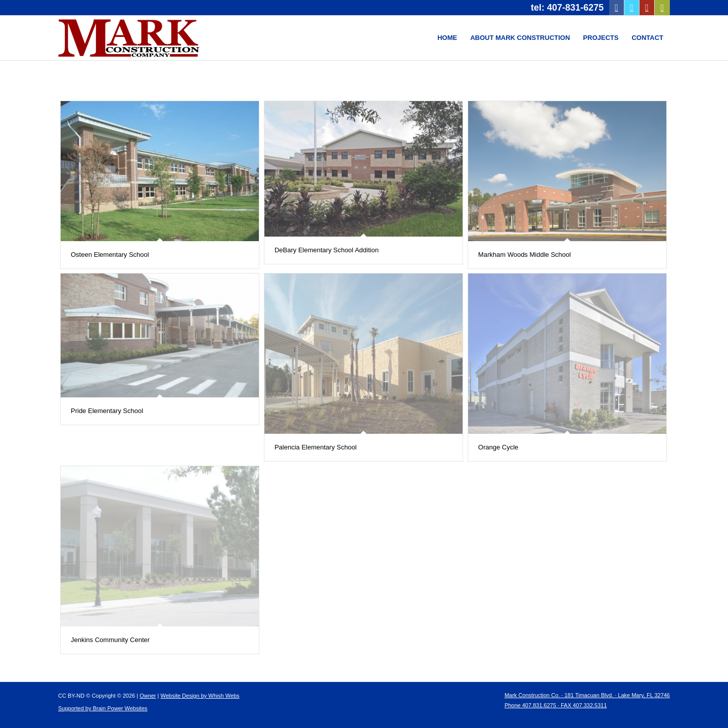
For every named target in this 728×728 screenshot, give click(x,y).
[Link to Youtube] (647, 8)
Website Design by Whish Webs (200, 696)
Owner (148, 696)
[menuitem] (447, 38)
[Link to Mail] (662, 8)
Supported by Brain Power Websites (103, 708)
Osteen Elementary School (110, 255)
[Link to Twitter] (632, 8)
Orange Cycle (498, 447)
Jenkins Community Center (110, 640)
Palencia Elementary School (316, 447)
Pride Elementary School (107, 411)
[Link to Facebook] (617, 8)
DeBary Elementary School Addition (327, 250)
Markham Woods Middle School (525, 255)
